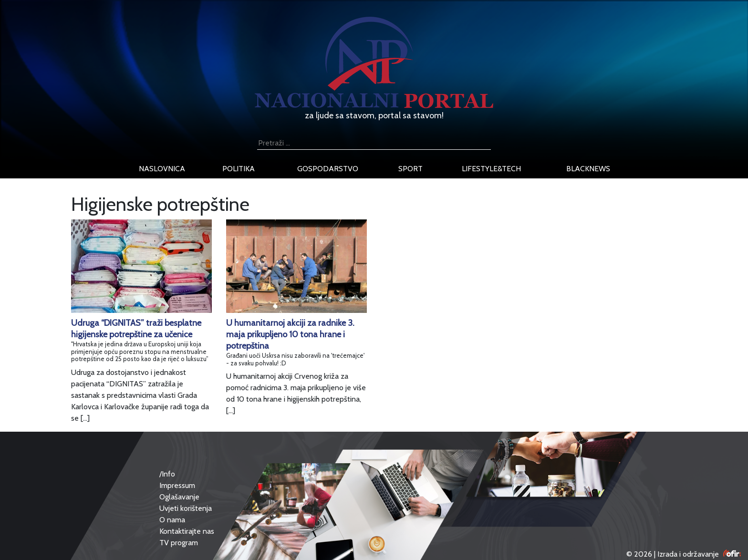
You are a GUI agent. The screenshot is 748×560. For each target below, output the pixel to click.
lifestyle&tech (491, 169)
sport (410, 169)
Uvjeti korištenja (186, 508)
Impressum (177, 485)
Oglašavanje (179, 497)
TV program (179, 543)
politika (239, 169)
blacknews (588, 169)
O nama (172, 520)
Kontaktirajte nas (187, 531)
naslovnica (162, 169)
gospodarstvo (328, 169)
